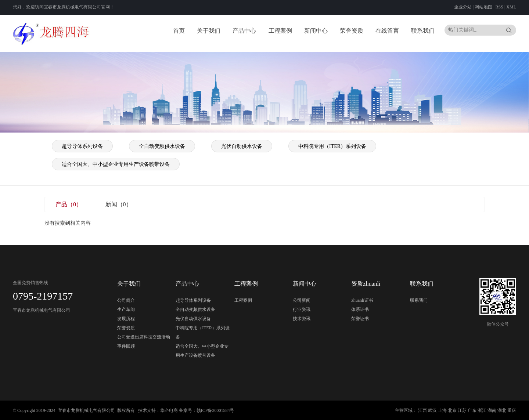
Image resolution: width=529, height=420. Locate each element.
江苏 (462, 410)
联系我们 (423, 31)
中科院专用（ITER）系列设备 (332, 146)
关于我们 (209, 31)
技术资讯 (302, 319)
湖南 (492, 410)
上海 (442, 410)
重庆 (512, 410)
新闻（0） (119, 204)
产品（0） (69, 204)
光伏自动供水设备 (242, 146)
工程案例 (280, 31)
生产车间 (126, 309)
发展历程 (126, 319)
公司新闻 (302, 300)
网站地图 (484, 7)
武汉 (432, 410)
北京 (452, 410)
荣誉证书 (360, 319)
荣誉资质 (352, 31)
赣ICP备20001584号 (215, 410)
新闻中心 (316, 31)
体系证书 (360, 309)
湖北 (502, 410)
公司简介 (126, 300)
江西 (422, 410)
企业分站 (463, 7)
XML (511, 7)
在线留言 (387, 31)
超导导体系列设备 (82, 146)
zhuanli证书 (362, 300)
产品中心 (244, 31)
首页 (179, 31)
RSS (499, 7)
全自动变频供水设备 (162, 146)
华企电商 (169, 410)
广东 (472, 410)
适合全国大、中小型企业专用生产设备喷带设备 (116, 164)
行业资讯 (302, 309)
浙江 (482, 410)
